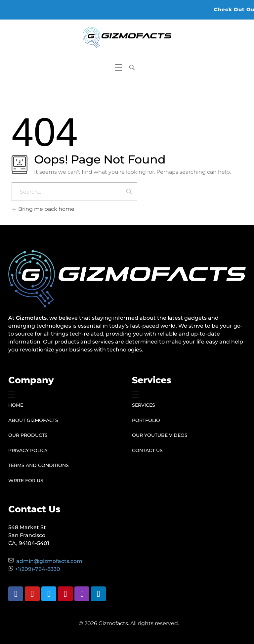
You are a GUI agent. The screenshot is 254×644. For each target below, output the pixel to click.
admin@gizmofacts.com (49, 561)
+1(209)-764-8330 (38, 569)
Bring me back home (43, 209)
